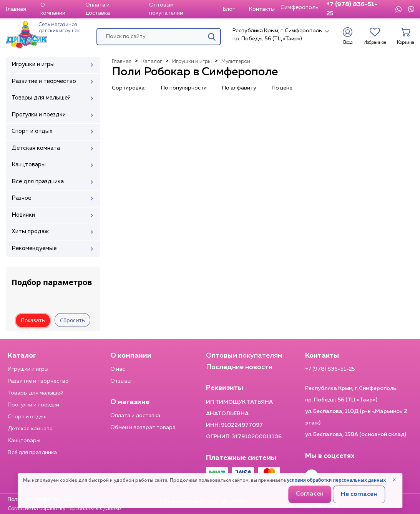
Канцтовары (24, 441)
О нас (118, 369)
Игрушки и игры (28, 369)
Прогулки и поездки (33, 405)
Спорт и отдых (27, 417)
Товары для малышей (36, 393)
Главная (16, 9)
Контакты (262, 9)
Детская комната (30, 429)
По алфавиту (239, 88)
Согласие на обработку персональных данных (65, 509)
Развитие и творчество (38, 381)
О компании (53, 9)
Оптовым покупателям (166, 9)
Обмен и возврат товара (143, 428)
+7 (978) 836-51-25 (352, 9)
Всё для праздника (32, 453)
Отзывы (121, 381)
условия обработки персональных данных (336, 480)
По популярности (184, 88)
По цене (282, 88)
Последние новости (239, 367)
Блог (229, 9)
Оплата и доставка (98, 9)
